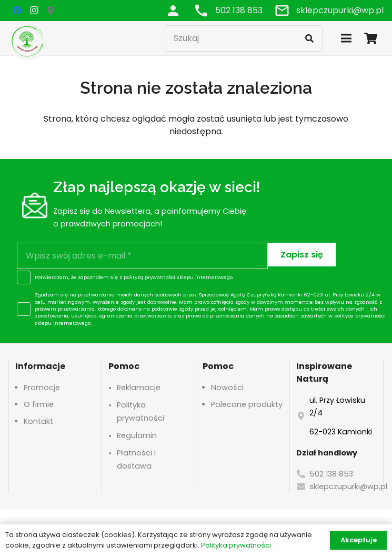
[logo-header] (27, 41)
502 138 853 (331, 474)
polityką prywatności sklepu (159, 277)
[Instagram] (34, 11)
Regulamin (137, 435)
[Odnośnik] (173, 10)
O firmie (39, 404)
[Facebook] (17, 11)
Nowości (227, 388)
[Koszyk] (371, 38)
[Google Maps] (51, 11)
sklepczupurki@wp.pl (348, 486)
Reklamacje (139, 388)
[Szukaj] (244, 38)
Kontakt (38, 421)
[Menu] (346, 38)
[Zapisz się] (302, 255)
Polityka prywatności (236, 545)
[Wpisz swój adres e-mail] (142, 256)
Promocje (42, 388)
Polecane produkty (247, 404)
